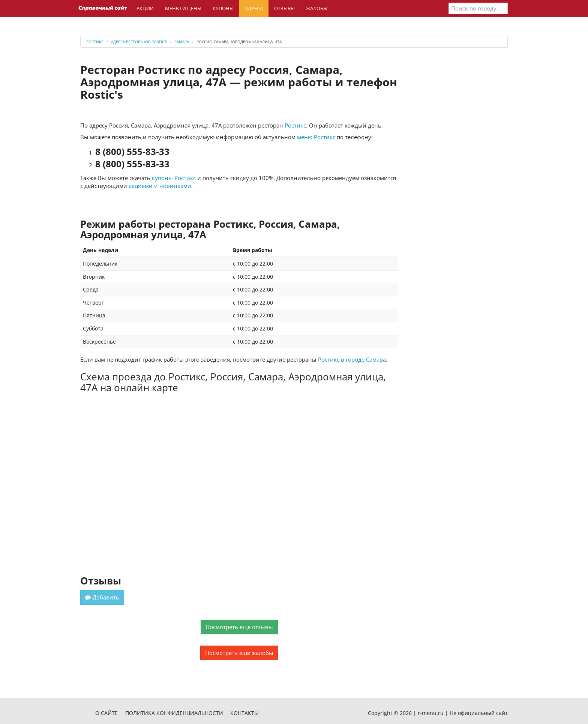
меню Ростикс (316, 137)
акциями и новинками (160, 186)
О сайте (106, 713)
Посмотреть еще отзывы (239, 627)
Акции (145, 8)
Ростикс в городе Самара (352, 359)
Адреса (254, 8)
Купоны (223, 8)
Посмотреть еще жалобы (239, 653)
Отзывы (284, 8)
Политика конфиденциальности (174, 713)
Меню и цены (183, 8)
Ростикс (295, 125)
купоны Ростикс (174, 178)
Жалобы (317, 8)
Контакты (244, 713)
